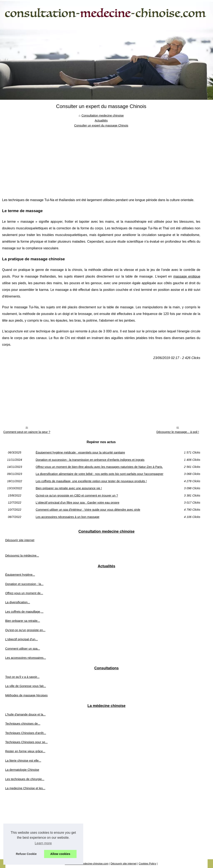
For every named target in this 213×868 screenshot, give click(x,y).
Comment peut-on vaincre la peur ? (27, 432)
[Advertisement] (101, 159)
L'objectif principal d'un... (22, 639)
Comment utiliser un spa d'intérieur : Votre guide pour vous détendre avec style (88, 510)
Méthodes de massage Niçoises (26, 695)
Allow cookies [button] (60, 854)
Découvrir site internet (20, 540)
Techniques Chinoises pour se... (26, 742)
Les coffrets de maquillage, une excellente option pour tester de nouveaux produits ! (91, 481)
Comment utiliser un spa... (23, 649)
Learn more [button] (43, 843)
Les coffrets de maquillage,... (24, 612)
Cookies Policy (147, 864)
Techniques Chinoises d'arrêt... (26, 733)
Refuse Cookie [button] (26, 854)
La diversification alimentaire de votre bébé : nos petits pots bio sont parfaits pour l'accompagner (99, 474)
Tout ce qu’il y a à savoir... (22, 677)
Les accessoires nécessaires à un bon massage (67, 517)
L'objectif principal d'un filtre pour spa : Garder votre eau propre (77, 503)
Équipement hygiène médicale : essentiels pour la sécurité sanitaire (80, 452)
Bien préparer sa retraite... (23, 621)
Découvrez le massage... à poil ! (178, 432)
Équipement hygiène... (20, 575)
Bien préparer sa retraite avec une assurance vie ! (69, 488)
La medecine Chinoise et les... (25, 788)
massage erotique (187, 276)
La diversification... (18, 602)
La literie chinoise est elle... (23, 761)
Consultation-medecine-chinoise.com (87, 864)
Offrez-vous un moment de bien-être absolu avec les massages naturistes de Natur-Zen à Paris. (99, 467)
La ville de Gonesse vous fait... (26, 686)
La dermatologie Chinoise (22, 770)
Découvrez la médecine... (22, 556)
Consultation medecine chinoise (103, 116)
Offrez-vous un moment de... (24, 593)
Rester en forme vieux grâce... (25, 751)
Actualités (101, 120)
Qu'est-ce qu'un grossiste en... (25, 630)
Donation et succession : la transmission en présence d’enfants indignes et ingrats (90, 460)
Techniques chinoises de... (23, 724)
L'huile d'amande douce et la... (25, 714)
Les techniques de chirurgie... (25, 779)
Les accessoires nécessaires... (26, 658)
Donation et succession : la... (24, 584)
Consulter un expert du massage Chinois (101, 125)
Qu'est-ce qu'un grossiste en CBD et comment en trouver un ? (77, 495)
